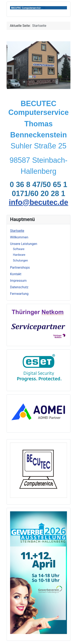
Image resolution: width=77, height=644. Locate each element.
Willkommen (19, 237)
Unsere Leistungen (24, 244)
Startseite (17, 231)
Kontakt (16, 274)
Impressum (18, 281)
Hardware (19, 255)
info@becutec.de (38, 202)
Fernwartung (19, 294)
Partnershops (20, 268)
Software (19, 249)
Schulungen (20, 260)
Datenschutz (19, 287)
